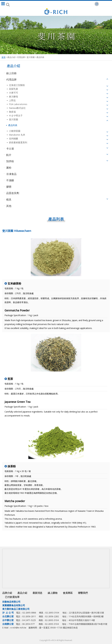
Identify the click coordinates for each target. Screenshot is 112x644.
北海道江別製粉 (17, 85)
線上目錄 (11, 73)
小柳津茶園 (14, 131)
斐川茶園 (31, 57)
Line (56, 635)
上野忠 (12, 100)
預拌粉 (10, 161)
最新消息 (37, 593)
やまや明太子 (15, 115)
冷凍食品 (11, 174)
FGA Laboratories (18, 104)
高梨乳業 (13, 89)
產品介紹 (11, 57)
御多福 (12, 112)
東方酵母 (13, 97)
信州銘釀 (13, 138)
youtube (63, 635)
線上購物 (53, 593)
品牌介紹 (7, 593)
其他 (9, 206)
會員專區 (68, 593)
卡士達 (10, 148)
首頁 (3, 57)
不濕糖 (10, 180)
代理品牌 (21, 57)
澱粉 (9, 168)
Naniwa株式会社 (17, 108)
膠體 (9, 187)
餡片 (9, 155)
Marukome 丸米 (17, 135)
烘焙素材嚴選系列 (18, 142)
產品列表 (40, 57)
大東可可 (13, 93)
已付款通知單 (12, 597)
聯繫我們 (83, 593)
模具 (9, 199)
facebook (50, 635)
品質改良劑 (13, 193)
